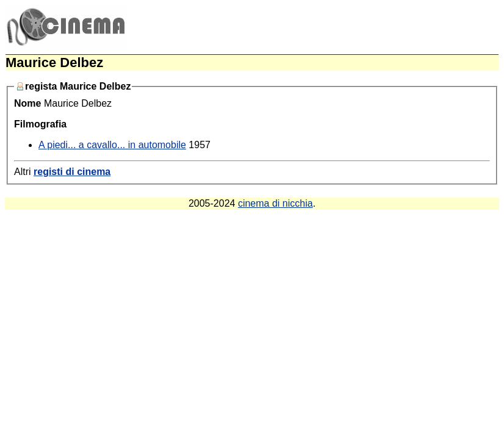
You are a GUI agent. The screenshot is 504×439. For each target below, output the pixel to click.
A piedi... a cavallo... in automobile (112, 145)
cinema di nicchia (275, 203)
